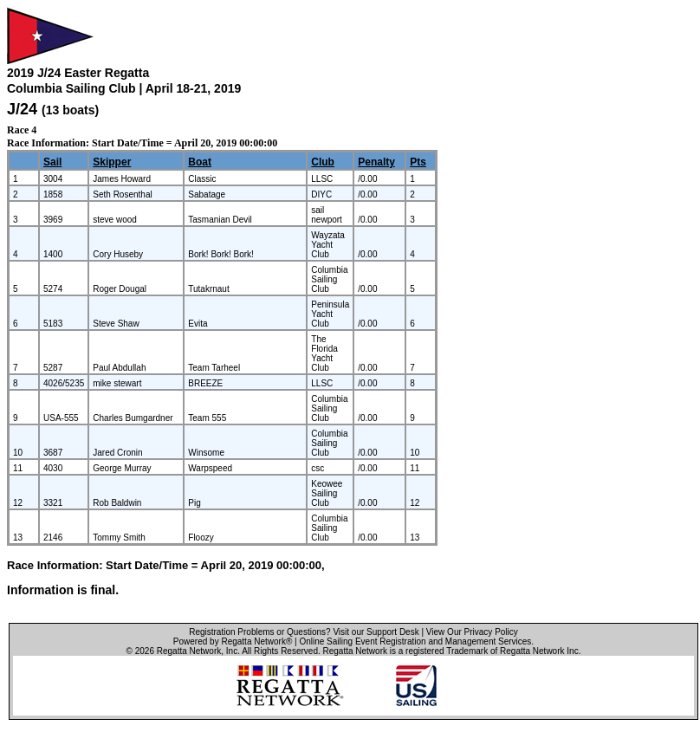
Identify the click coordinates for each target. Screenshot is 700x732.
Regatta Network (189, 651)
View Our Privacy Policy (472, 632)
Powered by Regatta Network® (233, 641)
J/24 (22, 109)
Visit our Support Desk (376, 632)
